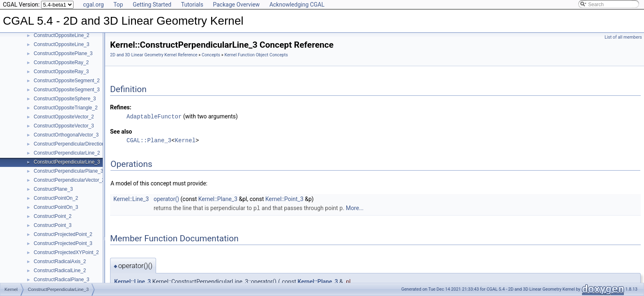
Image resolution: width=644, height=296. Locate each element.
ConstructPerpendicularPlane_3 (68, 171)
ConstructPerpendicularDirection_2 (72, 144)
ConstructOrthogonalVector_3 (66, 135)
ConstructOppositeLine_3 (61, 44)
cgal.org (93, 5)
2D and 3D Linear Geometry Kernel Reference (154, 55)
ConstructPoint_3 (53, 225)
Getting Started (152, 5)
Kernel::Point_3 (284, 199)
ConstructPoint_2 (53, 216)
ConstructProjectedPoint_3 (63, 243)
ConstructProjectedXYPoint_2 (66, 252)
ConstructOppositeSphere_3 (65, 99)
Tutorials (192, 5)
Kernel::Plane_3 (218, 199)
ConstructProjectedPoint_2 (63, 234)
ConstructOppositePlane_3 (63, 53)
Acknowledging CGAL (297, 5)
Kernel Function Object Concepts (256, 55)
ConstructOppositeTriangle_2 (66, 108)
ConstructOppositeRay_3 (61, 72)
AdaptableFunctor (154, 116)
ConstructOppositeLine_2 (61, 35)
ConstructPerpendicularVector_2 (69, 180)
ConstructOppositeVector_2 (64, 117)
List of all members (623, 37)
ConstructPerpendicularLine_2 (67, 153)
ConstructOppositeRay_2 (61, 62)
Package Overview (236, 5)
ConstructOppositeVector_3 (64, 126)
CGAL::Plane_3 (149, 140)
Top (118, 5)
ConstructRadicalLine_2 (60, 271)
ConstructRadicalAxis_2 (60, 261)
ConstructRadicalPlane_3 (61, 280)
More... (355, 208)
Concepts (211, 55)
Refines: (121, 107)
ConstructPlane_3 (53, 189)
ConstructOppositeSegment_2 (67, 81)
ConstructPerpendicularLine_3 (67, 162)
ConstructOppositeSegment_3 (67, 90)
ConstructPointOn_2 (56, 198)
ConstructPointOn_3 (56, 207)
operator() (166, 199)
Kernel (185, 140)
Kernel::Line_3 (131, 199)
